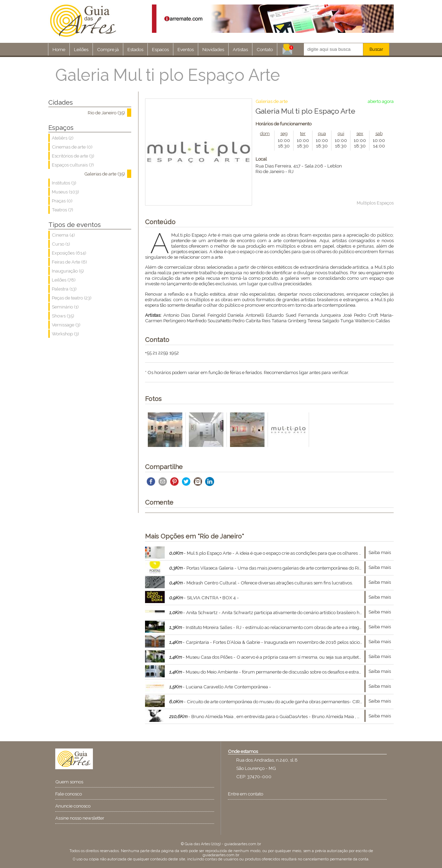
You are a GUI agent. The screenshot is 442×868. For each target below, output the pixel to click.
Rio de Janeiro (270, 171)
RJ (291, 171)
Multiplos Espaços (375, 203)
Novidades (213, 49)
